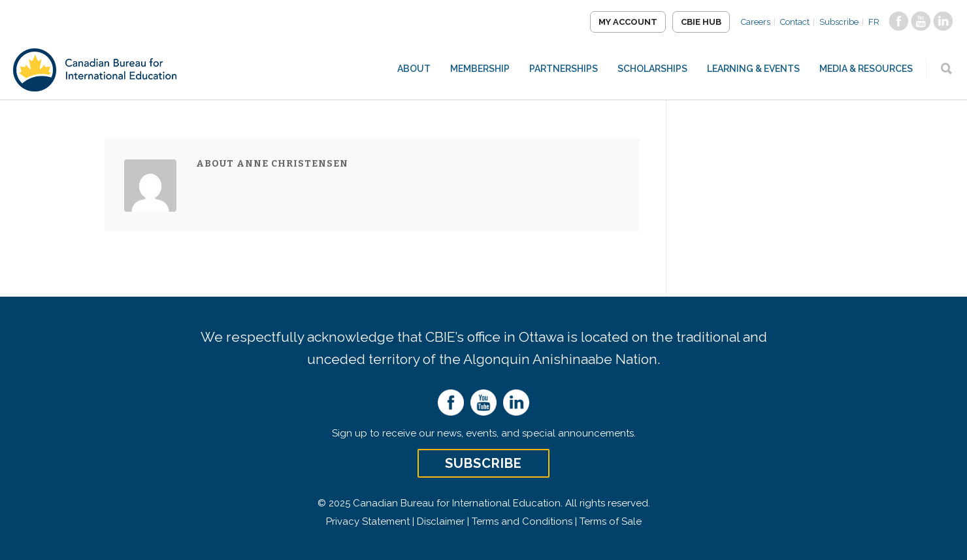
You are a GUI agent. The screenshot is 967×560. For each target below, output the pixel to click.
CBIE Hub (701, 22)
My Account (628, 22)
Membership (480, 69)
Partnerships (564, 69)
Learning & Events (753, 69)
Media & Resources (866, 69)
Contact (795, 22)
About (414, 69)
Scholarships (652, 69)
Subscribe (839, 22)
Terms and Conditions (522, 521)
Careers (756, 22)
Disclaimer (441, 521)
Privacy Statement (368, 521)
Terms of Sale (611, 521)
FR (874, 22)
